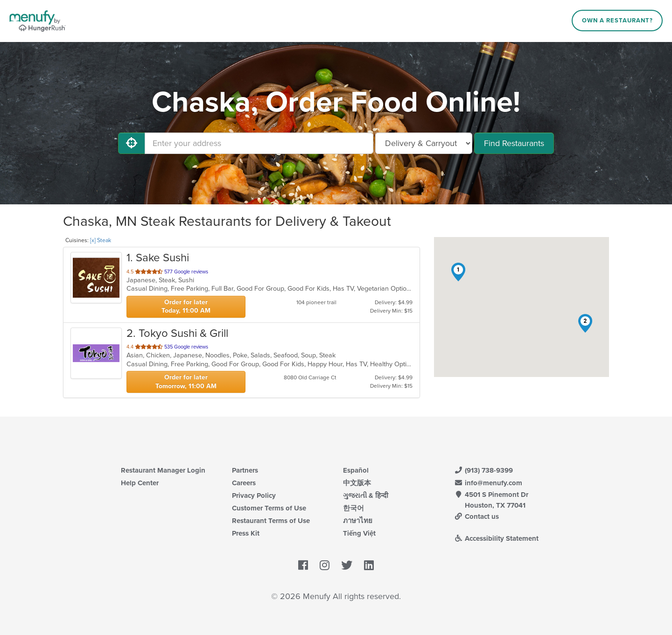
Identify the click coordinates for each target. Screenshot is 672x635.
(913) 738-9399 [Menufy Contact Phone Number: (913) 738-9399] (483, 470)
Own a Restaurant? (617, 21)
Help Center (140, 483)
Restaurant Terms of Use (271, 521)
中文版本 (357, 483)
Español (356, 470)
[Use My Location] (132, 143)
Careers (244, 483)
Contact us (476, 516)
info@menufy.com (488, 483)
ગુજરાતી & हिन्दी (366, 495)
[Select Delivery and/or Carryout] (424, 143)
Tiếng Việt (359, 533)
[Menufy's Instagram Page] (325, 566)
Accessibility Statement (496, 538)
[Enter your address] (259, 143)
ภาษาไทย (358, 521)
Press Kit (246, 533)
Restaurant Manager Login (163, 470)
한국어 (353, 508)
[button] (458, 272)
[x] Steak (101, 240)
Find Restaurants (514, 143)
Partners (245, 470)
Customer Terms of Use (269, 508)
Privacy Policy (254, 495)
